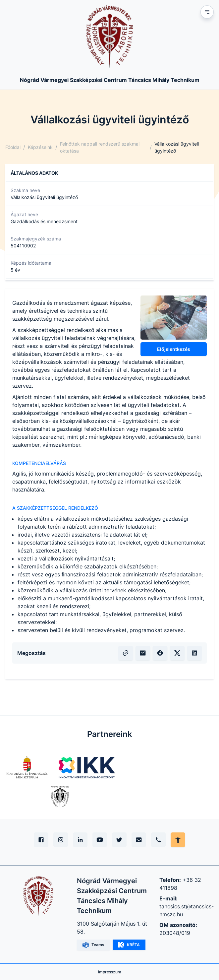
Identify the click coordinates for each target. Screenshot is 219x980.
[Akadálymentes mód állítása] (178, 840)
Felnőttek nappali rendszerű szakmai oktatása (100, 147)
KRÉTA (129, 945)
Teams (93, 945)
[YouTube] (100, 840)
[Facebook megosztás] (160, 653)
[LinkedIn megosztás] (194, 653)
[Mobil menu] (207, 12)
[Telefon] (158, 840)
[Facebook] (41, 840)
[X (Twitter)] (119, 840)
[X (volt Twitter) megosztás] (177, 653)
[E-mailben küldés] (143, 653)
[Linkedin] (80, 840)
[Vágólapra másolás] (126, 653)
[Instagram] (61, 840)
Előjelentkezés (174, 349)
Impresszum (110, 972)
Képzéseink (40, 147)
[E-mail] (139, 840)
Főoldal (13, 147)
